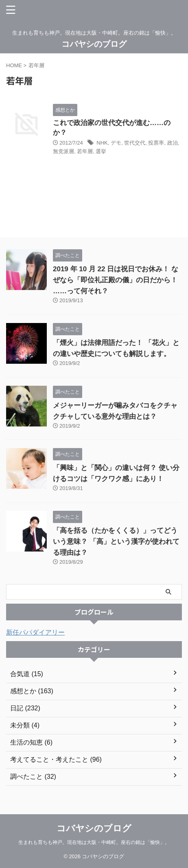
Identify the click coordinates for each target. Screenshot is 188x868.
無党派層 (63, 151)
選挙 (101, 151)
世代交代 (135, 143)
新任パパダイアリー (35, 632)
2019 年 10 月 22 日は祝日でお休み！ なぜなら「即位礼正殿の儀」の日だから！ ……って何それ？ (116, 280)
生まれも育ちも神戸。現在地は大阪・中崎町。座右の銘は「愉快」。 (94, 842)
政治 (173, 143)
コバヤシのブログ (94, 44)
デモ (116, 143)
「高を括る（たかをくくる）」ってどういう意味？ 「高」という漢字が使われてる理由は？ (116, 542)
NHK (102, 143)
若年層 (85, 151)
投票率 (156, 143)
